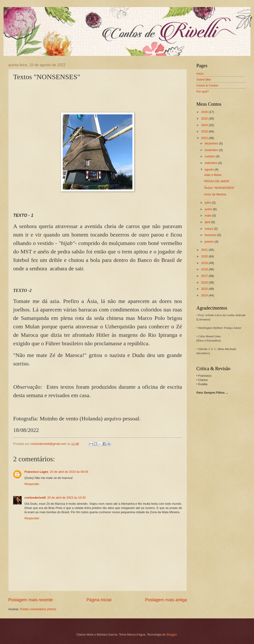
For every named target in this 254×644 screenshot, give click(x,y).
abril (208, 222)
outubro (210, 156)
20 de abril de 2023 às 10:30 (66, 498)
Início (200, 74)
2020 (205, 256)
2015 (205, 289)
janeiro (210, 242)
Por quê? (202, 91)
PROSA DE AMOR (216, 181)
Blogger (172, 634)
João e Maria (213, 175)
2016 (205, 282)
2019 (205, 263)
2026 (205, 112)
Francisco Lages (36, 472)
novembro (212, 150)
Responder (32, 484)
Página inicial (99, 600)
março (209, 229)
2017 (205, 276)
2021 (205, 250)
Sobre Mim (204, 80)
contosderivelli (35, 498)
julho (208, 203)
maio (208, 215)
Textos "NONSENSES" (219, 188)
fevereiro (211, 235)
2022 (205, 138)
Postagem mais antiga (166, 600)
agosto (210, 169)
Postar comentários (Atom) (38, 609)
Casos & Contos (207, 85)
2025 (205, 118)
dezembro (212, 143)
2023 (205, 131)
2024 (205, 125)
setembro (211, 163)
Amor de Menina (215, 194)
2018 (205, 269)
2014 (205, 295)
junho (209, 209)
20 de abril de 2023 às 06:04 (69, 472)
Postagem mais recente (30, 600)
